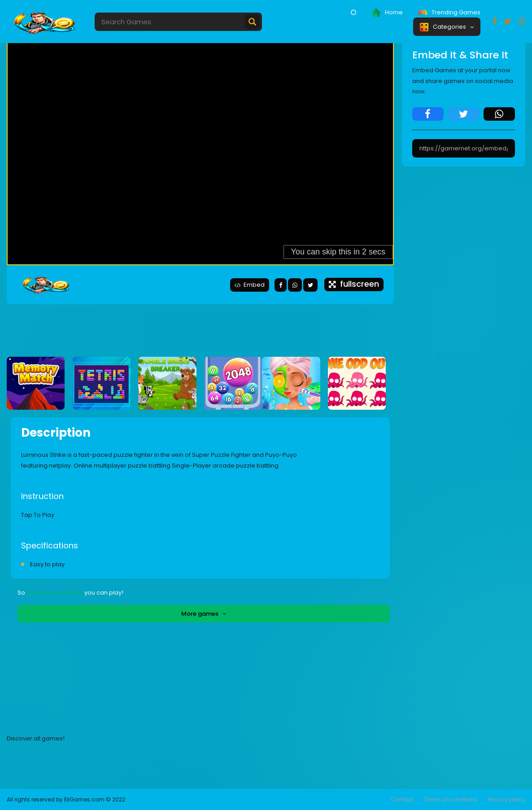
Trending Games (449, 12)
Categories (447, 27)
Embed (250, 285)
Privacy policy (506, 799)
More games (204, 614)
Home (387, 13)
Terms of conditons (451, 799)
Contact (402, 799)
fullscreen (354, 284)
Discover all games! (36, 738)
